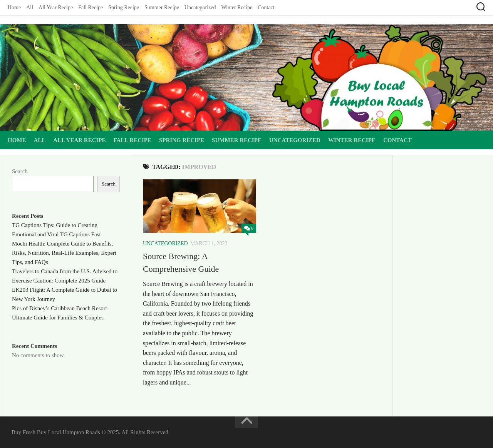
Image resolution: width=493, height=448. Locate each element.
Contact (266, 8)
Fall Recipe (91, 8)
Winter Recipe (237, 8)
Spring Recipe (124, 8)
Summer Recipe (162, 8)
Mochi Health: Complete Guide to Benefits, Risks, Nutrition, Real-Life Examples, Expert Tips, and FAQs (64, 253)
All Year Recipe (56, 8)
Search (20, 171)
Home (14, 8)
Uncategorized (200, 8)
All (30, 8)
